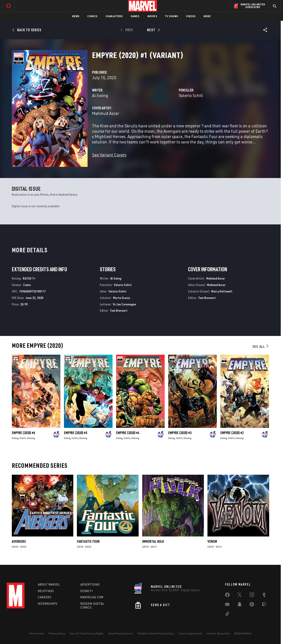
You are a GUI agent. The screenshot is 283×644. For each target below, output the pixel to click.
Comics (92, 16)
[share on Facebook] (227, 596)
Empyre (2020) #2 (232, 433)
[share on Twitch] (264, 605)
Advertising (90, 584)
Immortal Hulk (153, 541)
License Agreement (190, 633)
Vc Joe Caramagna (124, 304)
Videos (191, 16)
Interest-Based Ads (218, 633)
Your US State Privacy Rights (87, 633)
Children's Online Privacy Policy (156, 633)
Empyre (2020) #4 (128, 433)
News (76, 16)
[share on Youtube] (227, 605)
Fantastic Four (88, 541)
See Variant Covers (109, 155)
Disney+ (87, 591)
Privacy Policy (57, 633)
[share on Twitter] (240, 596)
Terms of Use (37, 633)
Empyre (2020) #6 (23, 433)
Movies (152, 16)
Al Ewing (100, 95)
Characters (114, 16)
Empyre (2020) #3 (180, 433)
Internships (48, 604)
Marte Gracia (121, 298)
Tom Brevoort (119, 310)
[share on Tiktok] (227, 615)
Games (135, 16)
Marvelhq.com (92, 597)
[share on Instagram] (252, 596)
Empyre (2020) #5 (76, 433)
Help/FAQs (46, 591)
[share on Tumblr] (264, 596)
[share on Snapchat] (240, 605)
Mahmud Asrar (106, 113)
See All (261, 346)
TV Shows (172, 16)
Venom (212, 541)
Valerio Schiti (191, 95)
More (207, 16)
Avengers (19, 541)
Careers (45, 597)
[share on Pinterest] (252, 605)
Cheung (31, 438)
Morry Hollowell (222, 291)
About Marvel (49, 584)
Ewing (15, 438)
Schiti (23, 438)
